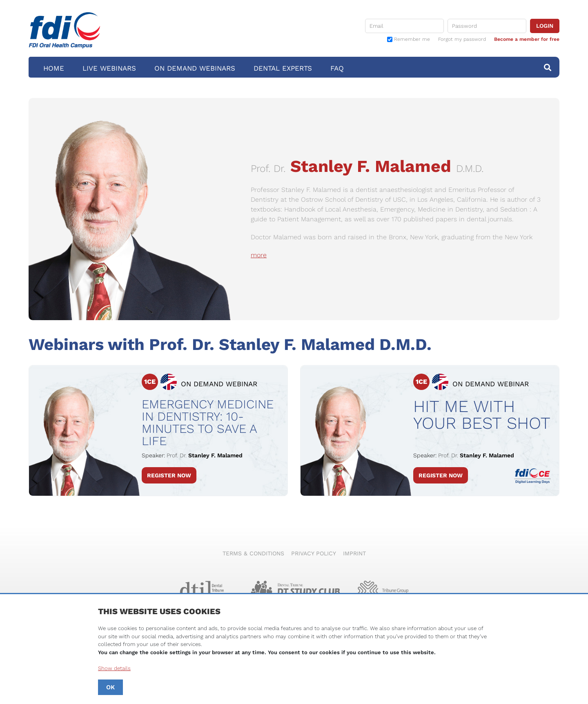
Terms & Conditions (253, 553)
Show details (114, 668)
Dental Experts (283, 68)
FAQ (337, 68)
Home (54, 68)
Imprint (354, 553)
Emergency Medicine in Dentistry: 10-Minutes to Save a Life (208, 423)
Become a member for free (527, 39)
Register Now (169, 475)
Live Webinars (109, 68)
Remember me (412, 39)
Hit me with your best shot (482, 415)
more (259, 255)
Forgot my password (462, 39)
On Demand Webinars (195, 68)
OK (110, 687)
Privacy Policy (314, 553)
